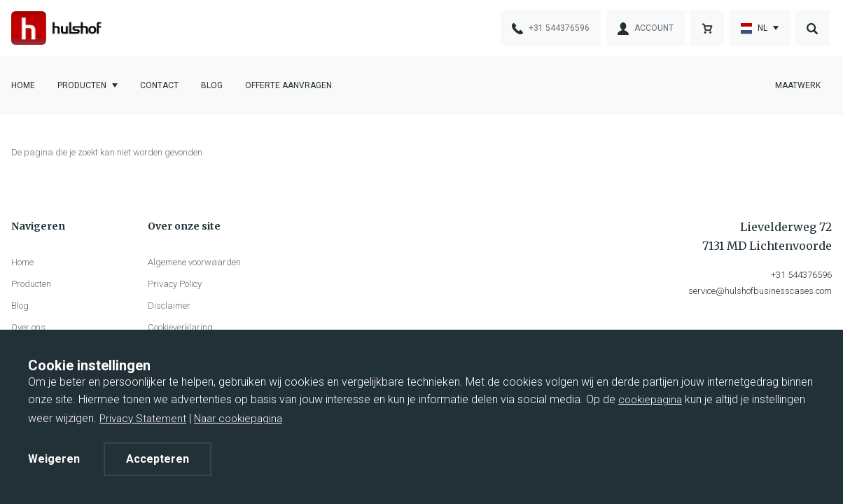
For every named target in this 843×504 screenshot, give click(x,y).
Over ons (28, 327)
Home (23, 85)
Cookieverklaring (180, 327)
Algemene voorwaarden (194, 262)
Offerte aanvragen (288, 85)
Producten (82, 85)
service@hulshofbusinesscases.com (760, 291)
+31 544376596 (801, 275)
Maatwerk (798, 85)
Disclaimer (169, 306)
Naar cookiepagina (238, 419)
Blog (212, 85)
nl (754, 29)
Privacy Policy (175, 284)
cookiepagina (650, 400)
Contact (159, 85)
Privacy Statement (143, 419)
